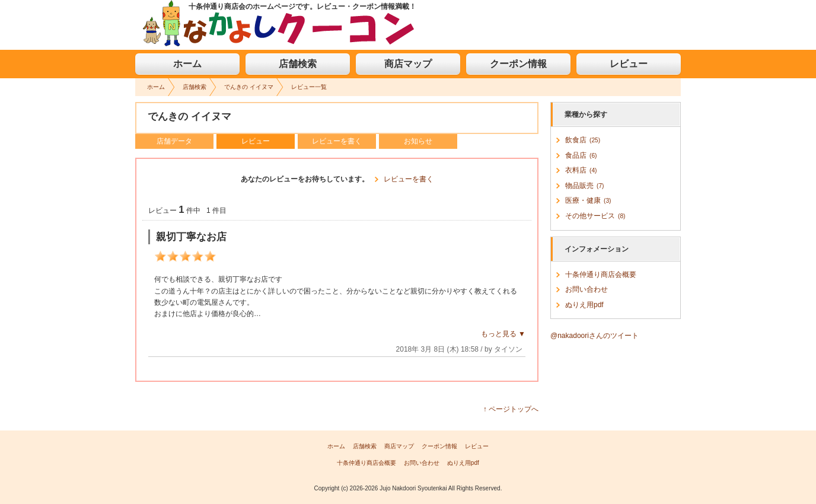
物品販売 (584, 186)
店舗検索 (298, 64)
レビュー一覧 (309, 87)
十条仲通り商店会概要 (601, 275)
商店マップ (408, 64)
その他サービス (595, 216)
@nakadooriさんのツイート (595, 336)
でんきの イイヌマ (249, 87)
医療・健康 (588, 200)
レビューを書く (337, 141)
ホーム (187, 64)
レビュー (629, 64)
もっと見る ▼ (503, 334)
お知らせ (418, 141)
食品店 (581, 155)
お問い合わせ (586, 289)
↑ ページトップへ (511, 409)
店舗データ (174, 141)
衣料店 (581, 170)
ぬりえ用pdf (584, 305)
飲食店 (583, 140)
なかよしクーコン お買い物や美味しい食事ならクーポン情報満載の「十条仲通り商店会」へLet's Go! (279, 23)
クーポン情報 (518, 64)
